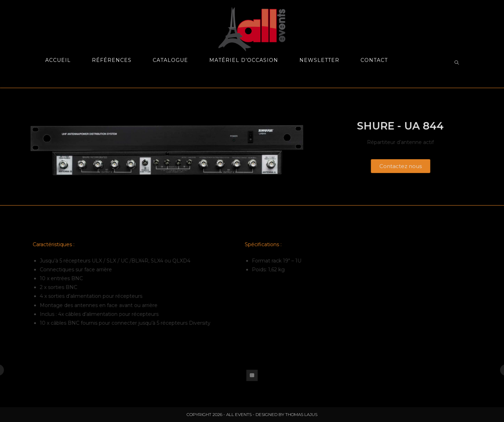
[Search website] (457, 63)
